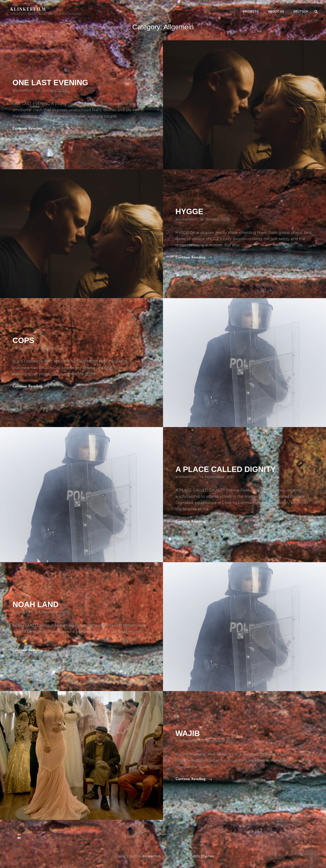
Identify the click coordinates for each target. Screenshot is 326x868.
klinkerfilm (23, 90)
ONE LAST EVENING (50, 83)
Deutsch (301, 11)
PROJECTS (251, 11)
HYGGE (189, 212)
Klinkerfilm (28, 9)
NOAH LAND (36, 604)
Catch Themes (202, 856)
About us (276, 11)
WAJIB (188, 733)
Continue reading (31, 128)
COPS (23, 340)
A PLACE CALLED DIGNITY (226, 469)
